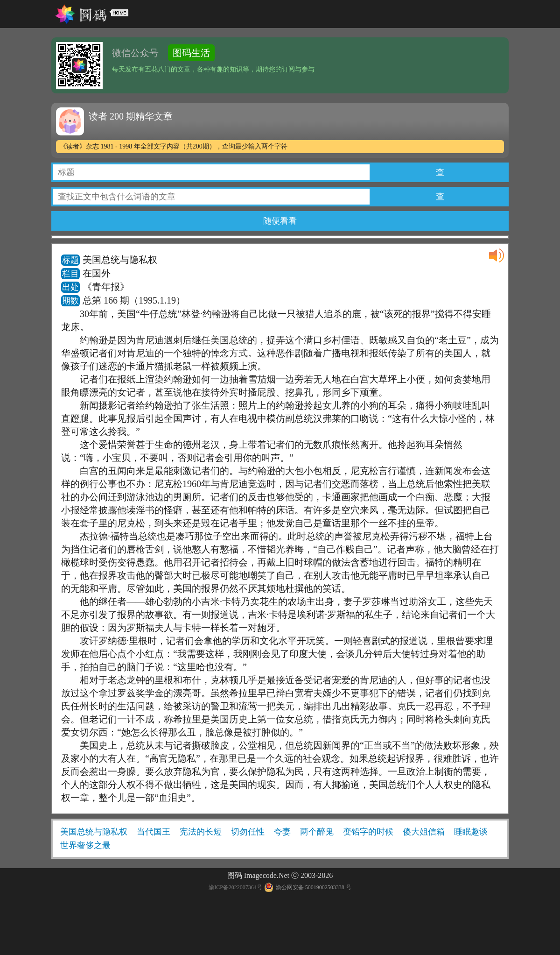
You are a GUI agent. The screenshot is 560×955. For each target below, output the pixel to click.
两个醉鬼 (317, 832)
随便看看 (280, 221)
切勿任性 (248, 832)
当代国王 (154, 832)
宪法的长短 (201, 832)
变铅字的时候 (368, 832)
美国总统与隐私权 (94, 832)
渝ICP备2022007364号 (235, 887)
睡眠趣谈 (471, 832)
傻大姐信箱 (424, 832)
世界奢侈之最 (85, 845)
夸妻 (282, 832)
